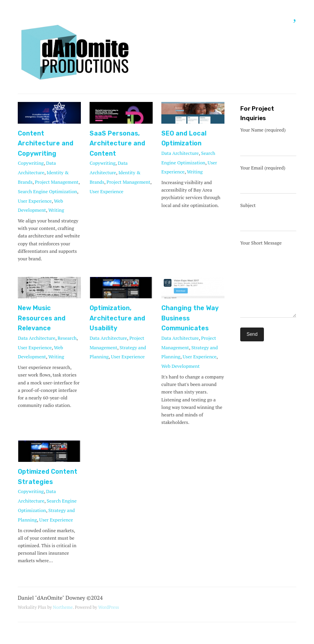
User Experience (35, 201)
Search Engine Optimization (47, 191)
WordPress (109, 607)
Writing (56, 210)
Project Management (57, 182)
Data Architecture (180, 153)
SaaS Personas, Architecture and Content (117, 143)
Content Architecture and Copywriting (46, 143)
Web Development (180, 366)
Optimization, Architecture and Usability (117, 318)
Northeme (63, 607)
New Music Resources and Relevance (42, 318)
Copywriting (31, 163)
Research (67, 338)
